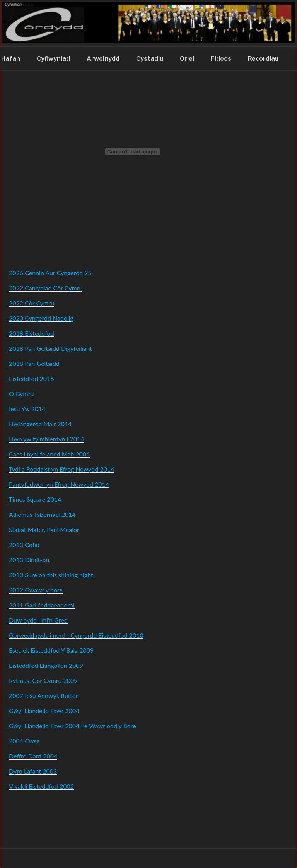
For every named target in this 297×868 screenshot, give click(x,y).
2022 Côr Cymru (32, 303)
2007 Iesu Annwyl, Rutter (43, 696)
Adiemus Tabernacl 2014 (42, 514)
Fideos (221, 59)
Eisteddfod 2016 (32, 378)
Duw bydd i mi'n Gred (38, 620)
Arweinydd (103, 59)
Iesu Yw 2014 (27, 409)
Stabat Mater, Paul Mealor (44, 529)
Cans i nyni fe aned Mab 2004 (49, 454)
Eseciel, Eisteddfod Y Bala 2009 (51, 650)
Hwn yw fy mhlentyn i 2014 (47, 439)
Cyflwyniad (53, 59)
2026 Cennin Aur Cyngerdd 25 (50, 273)
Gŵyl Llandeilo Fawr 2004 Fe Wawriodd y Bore (73, 726)
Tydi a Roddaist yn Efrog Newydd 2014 (61, 469)
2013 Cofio (24, 545)
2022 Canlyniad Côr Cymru (46, 288)
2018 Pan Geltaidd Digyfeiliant (50, 348)
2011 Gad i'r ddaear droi (42, 605)
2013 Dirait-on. (30, 560)
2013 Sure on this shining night (51, 575)
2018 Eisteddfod (32, 333)
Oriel (187, 59)
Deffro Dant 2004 (33, 756)
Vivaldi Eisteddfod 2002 (41, 786)
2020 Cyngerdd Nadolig (41, 318)
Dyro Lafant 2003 (33, 771)
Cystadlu (150, 59)
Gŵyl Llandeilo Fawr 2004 (44, 711)
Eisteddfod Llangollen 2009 (46, 665)
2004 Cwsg (24, 741)
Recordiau (263, 59)
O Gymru (21, 394)
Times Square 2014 (35, 499)
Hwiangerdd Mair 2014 (40, 424)
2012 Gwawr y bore (36, 590)
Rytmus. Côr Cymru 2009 (43, 680)
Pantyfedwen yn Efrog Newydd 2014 (59, 484)
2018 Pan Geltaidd (34, 363)
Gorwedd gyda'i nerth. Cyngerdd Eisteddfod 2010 (76, 635)
